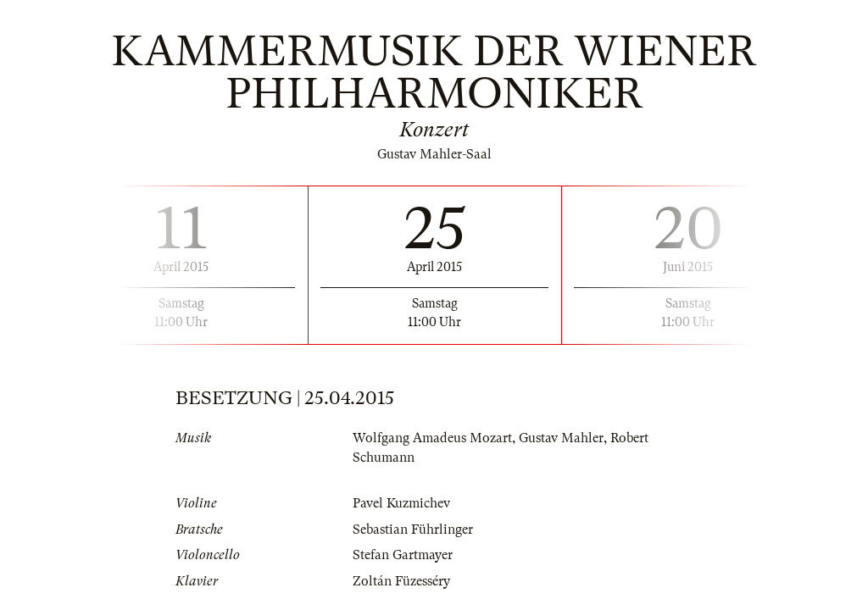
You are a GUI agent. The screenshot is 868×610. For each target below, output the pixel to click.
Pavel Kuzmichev (401, 503)
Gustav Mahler (561, 438)
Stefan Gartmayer (403, 555)
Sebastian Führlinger (413, 530)
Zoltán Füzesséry (401, 581)
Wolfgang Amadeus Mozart (432, 438)
